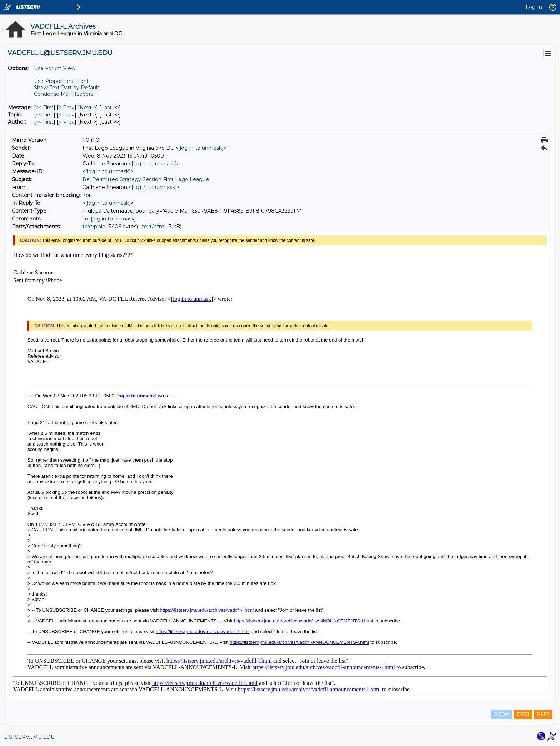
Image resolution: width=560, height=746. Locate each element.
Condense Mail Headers (64, 94)
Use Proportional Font (61, 81)
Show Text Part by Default (67, 88)
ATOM (502, 715)
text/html (154, 227)
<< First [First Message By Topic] (45, 115)
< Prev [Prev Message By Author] (67, 122)
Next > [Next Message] (88, 108)
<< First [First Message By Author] (45, 122)
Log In (534, 7)
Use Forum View (55, 68)
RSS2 (543, 715)
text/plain (94, 227)
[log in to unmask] (201, 148)
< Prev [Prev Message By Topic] (67, 115)
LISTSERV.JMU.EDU (29, 737)
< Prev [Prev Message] (67, 108)
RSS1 (523, 715)
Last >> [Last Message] (110, 108)
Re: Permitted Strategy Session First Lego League (146, 179)
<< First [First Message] (45, 108)
